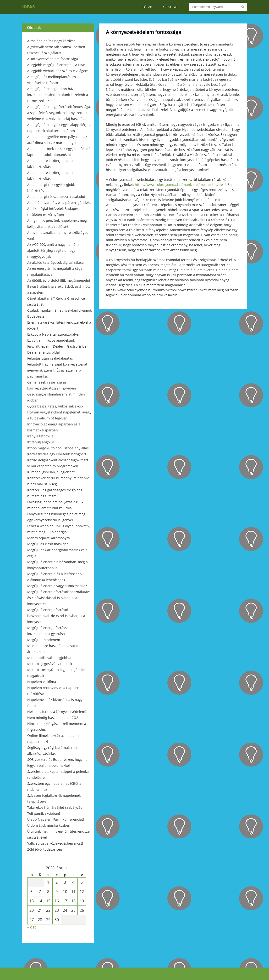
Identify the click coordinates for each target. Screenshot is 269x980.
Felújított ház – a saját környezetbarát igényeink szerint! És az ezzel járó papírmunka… (57, 370)
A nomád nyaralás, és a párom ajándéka (59, 203)
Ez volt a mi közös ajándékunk (51, 340)
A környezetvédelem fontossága (53, 59)
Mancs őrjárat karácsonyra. (49, 538)
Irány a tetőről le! (41, 436)
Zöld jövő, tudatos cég (45, 849)
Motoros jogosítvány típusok (50, 664)
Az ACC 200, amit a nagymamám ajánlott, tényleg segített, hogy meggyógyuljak (53, 250)
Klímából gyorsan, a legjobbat (51, 472)
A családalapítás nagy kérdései (52, 41)
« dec (32, 927)
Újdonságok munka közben (49, 825)
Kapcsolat (169, 7)
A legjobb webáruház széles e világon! (58, 71)
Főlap (147, 7)
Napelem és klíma (42, 682)
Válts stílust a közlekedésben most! (55, 843)
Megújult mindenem (44, 640)
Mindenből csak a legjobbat (49, 658)
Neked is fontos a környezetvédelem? (57, 712)
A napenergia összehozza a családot (56, 197)
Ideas (28, 7)
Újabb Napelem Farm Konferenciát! (56, 819)
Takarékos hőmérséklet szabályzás (55, 807)
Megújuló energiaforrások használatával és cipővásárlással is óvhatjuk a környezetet (59, 598)
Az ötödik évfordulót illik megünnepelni (59, 280)
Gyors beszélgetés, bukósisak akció (55, 406)
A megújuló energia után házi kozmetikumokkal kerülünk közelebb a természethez (58, 95)
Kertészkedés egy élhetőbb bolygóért (57, 454)
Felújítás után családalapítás (50, 358)
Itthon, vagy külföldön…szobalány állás (58, 448)
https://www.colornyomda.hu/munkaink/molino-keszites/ (180, 185)
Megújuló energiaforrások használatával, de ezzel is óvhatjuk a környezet (56, 616)
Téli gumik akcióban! (44, 813)
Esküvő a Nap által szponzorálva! (53, 334)
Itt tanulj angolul (41, 442)
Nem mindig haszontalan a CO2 (53, 718)
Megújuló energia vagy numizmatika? (57, 586)
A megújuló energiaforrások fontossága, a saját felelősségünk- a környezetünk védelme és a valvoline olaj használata (59, 113)
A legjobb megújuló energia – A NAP (56, 65)
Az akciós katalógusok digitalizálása (55, 262)
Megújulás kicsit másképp (48, 544)
